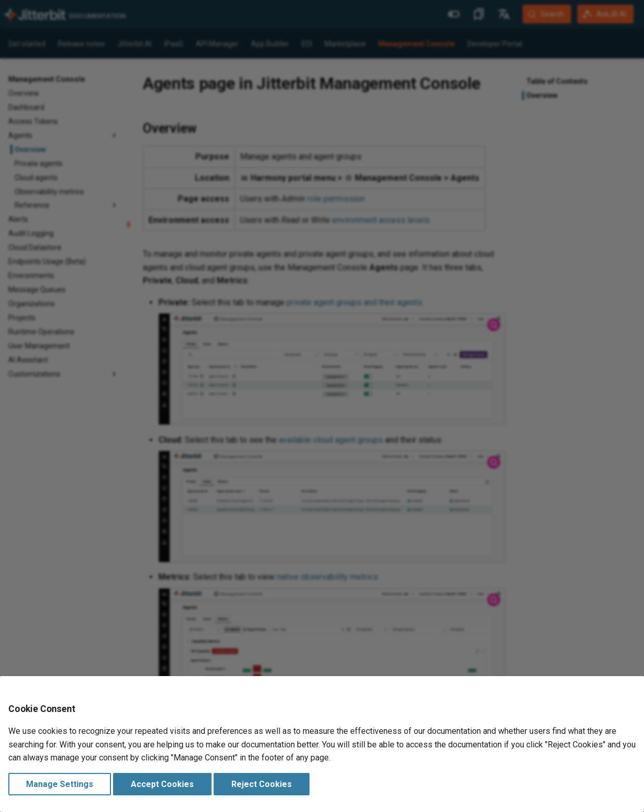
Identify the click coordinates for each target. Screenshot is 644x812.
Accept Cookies (162, 784)
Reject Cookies (262, 784)
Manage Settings (60, 784)
